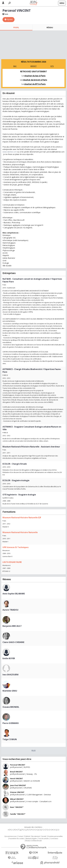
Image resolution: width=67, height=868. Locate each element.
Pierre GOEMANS (11, 723)
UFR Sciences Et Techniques (15, 547)
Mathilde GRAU (10, 691)
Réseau (50, 27)
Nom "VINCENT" (17, 807)
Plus (33, 750)
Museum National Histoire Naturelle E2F (22, 518)
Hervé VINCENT (16, 779)
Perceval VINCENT (18, 765)
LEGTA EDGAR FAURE (12, 562)
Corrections (54, 839)
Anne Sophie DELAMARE (14, 594)
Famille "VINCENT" (18, 814)
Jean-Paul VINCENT (18, 785)
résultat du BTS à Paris (35, 84)
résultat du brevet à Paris (35, 80)
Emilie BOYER (9, 658)
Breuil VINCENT (16, 772)
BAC (15, 66)
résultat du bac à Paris (35, 76)
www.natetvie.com (10, 152)
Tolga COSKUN (10, 739)
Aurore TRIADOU (10, 610)
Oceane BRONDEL (11, 707)
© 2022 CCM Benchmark (34, 841)
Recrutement (36, 836)
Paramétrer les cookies (17, 839)
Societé (44, 836)
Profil (16, 27)
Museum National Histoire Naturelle (20, 532)
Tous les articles (44, 839)
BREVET (33, 66)
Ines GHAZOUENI (10, 675)
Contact (20, 836)
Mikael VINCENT (17, 799)
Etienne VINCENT (17, 792)
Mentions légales (31, 839)
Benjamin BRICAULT (12, 626)
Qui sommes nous (10, 836)
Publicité (27, 836)
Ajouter (10, 19)
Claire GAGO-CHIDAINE (13, 642)
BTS (52, 66)
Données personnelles (55, 836)
